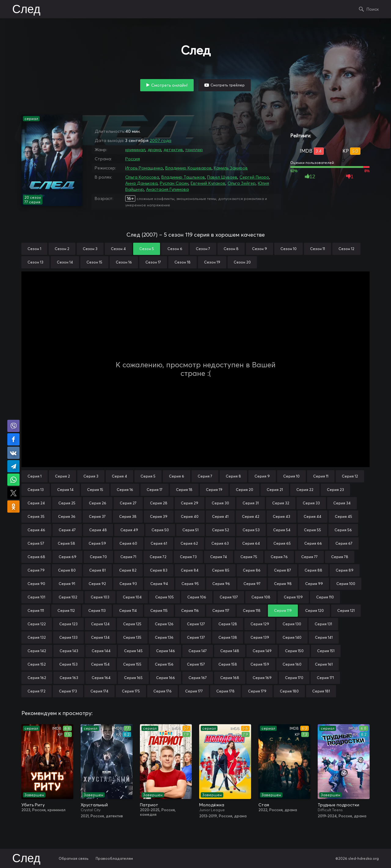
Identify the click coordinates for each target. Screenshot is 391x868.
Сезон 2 (62, 249)
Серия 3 (91, 476)
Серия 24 (36, 503)
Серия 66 (313, 543)
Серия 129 (260, 624)
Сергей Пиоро (254, 177)
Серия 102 (68, 597)
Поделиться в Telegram (13, 466)
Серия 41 (220, 516)
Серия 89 (345, 570)
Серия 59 (97, 543)
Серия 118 (252, 610)
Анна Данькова (141, 183)
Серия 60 (128, 543)
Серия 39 (159, 516)
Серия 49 (129, 530)
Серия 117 (221, 610)
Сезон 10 (289, 249)
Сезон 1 (34, 249)
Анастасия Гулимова (167, 189)
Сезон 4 (118, 249)
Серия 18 (184, 490)
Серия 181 (321, 691)
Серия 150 (294, 651)
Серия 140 (292, 637)
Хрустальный (94, 805)
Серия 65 (282, 543)
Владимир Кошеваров (188, 168)
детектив (173, 150)
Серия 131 (323, 624)
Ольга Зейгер (242, 183)
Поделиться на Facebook (13, 439)
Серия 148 (230, 651)
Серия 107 (229, 597)
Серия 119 (283, 610)
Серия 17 (155, 490)
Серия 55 (312, 530)
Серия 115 (159, 610)
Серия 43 (281, 516)
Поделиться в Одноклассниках (13, 507)
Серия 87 (283, 570)
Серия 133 (68, 637)
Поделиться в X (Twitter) (13, 493)
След (26, 10)
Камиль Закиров (231, 168)
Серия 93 (128, 584)
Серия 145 (133, 651)
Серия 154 (100, 664)
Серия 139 (260, 637)
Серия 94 (159, 584)
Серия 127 (196, 624)
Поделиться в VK (13, 453)
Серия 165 (133, 678)
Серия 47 (67, 530)
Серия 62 (189, 543)
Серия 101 (36, 597)
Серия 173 (68, 691)
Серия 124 (100, 624)
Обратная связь (74, 858)
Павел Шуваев (222, 177)
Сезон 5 (147, 249)
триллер (194, 150)
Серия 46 (36, 530)
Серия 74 (219, 557)
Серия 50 (160, 530)
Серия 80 (67, 570)
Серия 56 (343, 530)
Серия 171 (325, 678)
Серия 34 (342, 503)
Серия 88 (313, 570)
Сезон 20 (242, 262)
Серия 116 (190, 610)
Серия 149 (262, 651)
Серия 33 (311, 503)
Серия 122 (37, 624)
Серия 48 (98, 530)
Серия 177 (194, 691)
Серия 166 (166, 678)
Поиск (373, 9)
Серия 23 (335, 490)
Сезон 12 (346, 249)
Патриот (149, 805)
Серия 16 (125, 490)
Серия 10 (291, 476)
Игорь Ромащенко (144, 168)
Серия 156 (164, 664)
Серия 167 (198, 678)
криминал (135, 150)
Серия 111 (36, 610)
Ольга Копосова (142, 177)
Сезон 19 (212, 262)
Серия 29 (190, 503)
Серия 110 (325, 597)
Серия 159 (260, 664)
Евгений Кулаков (208, 183)
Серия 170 (294, 678)
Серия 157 (196, 664)
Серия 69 (68, 557)
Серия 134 (100, 637)
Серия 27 (128, 503)
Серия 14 (65, 490)
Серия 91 (67, 584)
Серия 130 (292, 624)
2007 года (161, 140)
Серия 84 (190, 570)
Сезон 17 (153, 262)
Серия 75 (249, 557)
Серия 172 (37, 691)
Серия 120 (314, 610)
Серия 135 (132, 637)
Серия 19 (214, 490)
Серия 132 (37, 637)
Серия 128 (228, 624)
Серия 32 (281, 503)
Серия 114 (128, 610)
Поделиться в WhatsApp (13, 480)
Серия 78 (340, 557)
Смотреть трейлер (228, 85)
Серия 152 (37, 664)
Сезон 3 (90, 249)
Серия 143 (69, 651)
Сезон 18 (183, 262)
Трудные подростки (338, 805)
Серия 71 (128, 557)
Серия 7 (205, 476)
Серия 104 (132, 597)
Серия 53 (251, 530)
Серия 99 (314, 584)
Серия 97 (252, 584)
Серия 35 (36, 516)
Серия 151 (326, 651)
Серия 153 (68, 664)
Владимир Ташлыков (183, 177)
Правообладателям (114, 858)
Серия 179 (257, 691)
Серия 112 (66, 610)
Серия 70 (98, 557)
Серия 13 (36, 490)
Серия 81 (97, 570)
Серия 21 (275, 490)
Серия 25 (67, 503)
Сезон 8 (231, 249)
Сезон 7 (203, 249)
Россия (133, 159)
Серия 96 (221, 584)
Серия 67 (344, 543)
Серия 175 (131, 691)
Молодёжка (212, 805)
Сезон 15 (94, 262)
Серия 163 (69, 678)
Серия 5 (148, 476)
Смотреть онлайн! (169, 85)
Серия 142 (37, 651)
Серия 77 (309, 557)
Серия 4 (119, 476)
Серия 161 (324, 664)
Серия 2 (62, 476)
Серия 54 (282, 530)
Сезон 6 (175, 249)
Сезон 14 (65, 262)
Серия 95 (190, 584)
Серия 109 (293, 597)
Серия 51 (190, 530)
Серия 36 (67, 516)
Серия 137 (196, 637)
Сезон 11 (318, 249)
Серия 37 (97, 516)
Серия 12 (350, 476)
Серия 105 (164, 597)
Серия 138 (228, 637)
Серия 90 (36, 584)
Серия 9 (262, 476)
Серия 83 (159, 570)
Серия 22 (305, 490)
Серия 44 (312, 516)
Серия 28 (159, 503)
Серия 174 (99, 691)
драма (154, 150)
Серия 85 (221, 570)
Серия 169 (262, 678)
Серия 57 (36, 543)
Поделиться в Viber (13, 426)
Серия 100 (346, 584)
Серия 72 (158, 557)
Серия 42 (251, 516)
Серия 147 (198, 651)
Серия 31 (251, 503)
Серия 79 (36, 570)
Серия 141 (324, 637)
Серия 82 (128, 570)
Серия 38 (128, 516)
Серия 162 (37, 678)
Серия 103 (100, 597)
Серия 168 (230, 678)
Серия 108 (261, 597)
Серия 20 (245, 490)
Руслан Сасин (174, 183)
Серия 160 (292, 664)
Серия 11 (321, 476)
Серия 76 (279, 557)
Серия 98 (283, 584)
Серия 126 (164, 624)
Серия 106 (197, 597)
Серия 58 (66, 543)
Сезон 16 (124, 262)
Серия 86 (252, 570)
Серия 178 (225, 691)
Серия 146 (166, 651)
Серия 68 (36, 557)
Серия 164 (101, 678)
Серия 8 (233, 476)
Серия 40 (190, 516)
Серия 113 (97, 610)
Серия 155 (132, 664)
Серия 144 (101, 651)
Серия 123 (68, 624)
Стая (264, 805)
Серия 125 (132, 624)
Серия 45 (343, 516)
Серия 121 (346, 610)
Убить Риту (33, 805)
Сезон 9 (259, 249)
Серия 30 (220, 503)
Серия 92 (97, 584)
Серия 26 (98, 503)
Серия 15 (95, 490)
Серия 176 (163, 691)
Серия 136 (164, 637)
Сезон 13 (35, 262)
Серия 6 (177, 476)
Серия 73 (188, 557)
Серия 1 (35, 476)
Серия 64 (251, 543)
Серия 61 (159, 543)
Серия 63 (220, 543)
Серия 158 (228, 664)
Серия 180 (289, 691)
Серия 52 (221, 530)
